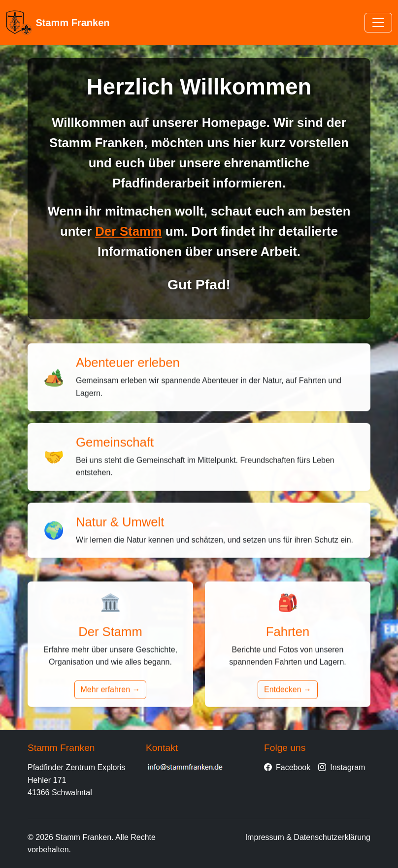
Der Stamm (128, 231)
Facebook (287, 768)
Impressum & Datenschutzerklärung (308, 837)
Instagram (342, 768)
